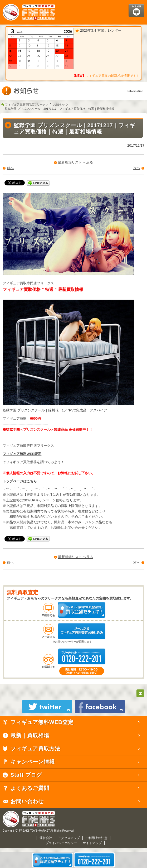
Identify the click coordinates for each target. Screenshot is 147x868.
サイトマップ (92, 843)
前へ (10, 168)
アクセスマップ (69, 838)
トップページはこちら (20, 481)
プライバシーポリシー (61, 843)
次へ (137, 168)
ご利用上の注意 (96, 838)
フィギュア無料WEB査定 (22, 454)
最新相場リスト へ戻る (76, 162)
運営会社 (46, 838)
